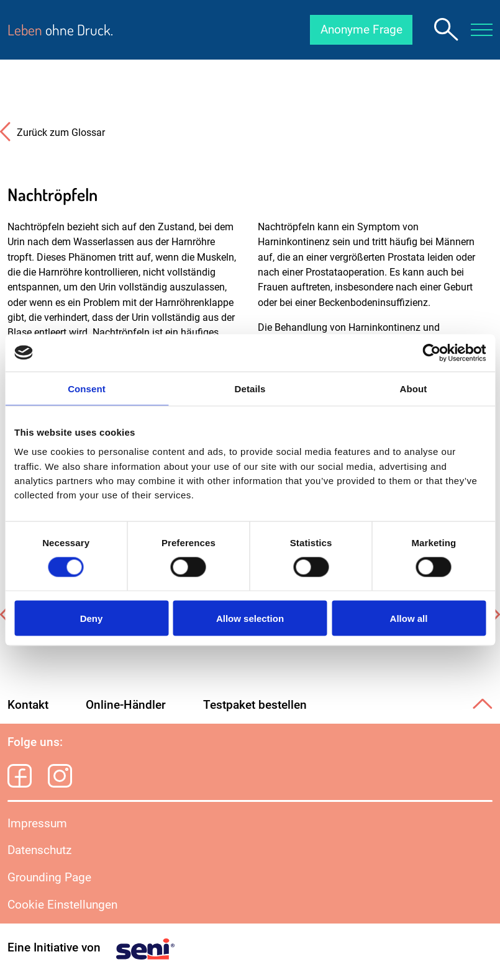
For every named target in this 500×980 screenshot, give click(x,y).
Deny (92, 618)
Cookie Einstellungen (62, 905)
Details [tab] (250, 388)
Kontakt (28, 705)
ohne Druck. (60, 30)
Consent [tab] (87, 388)
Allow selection (250, 618)
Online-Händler (126, 705)
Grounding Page (49, 877)
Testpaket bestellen (255, 705)
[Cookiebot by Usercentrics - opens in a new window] (431, 353)
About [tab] (414, 388)
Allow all (409, 618)
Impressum (37, 823)
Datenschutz (39, 850)
